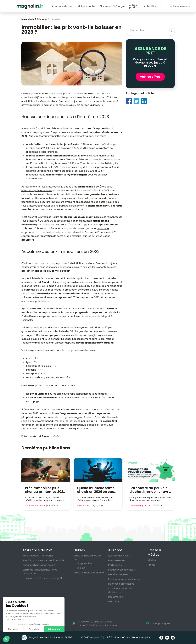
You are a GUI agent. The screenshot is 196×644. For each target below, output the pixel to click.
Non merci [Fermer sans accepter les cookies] (13, 629)
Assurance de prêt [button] (62, 6)
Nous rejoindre (116, 560)
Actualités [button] (150, 6)
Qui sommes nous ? (119, 556)
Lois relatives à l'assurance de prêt (42, 578)
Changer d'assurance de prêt (40, 565)
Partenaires (115, 565)
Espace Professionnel (121, 570)
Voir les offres (150, 77)
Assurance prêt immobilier (38, 556)
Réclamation (116, 597)
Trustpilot (145, 637)
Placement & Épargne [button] (112, 6)
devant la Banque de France (89, 232)
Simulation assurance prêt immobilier (44, 560)
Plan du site (115, 602)
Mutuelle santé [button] (86, 6)
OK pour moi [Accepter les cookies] (54, 629)
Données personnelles (121, 584)
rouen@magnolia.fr (163, 624)
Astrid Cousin (42, 436)
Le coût (81, 568)
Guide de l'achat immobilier (89, 573)
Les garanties (85, 563)
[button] (6, 639)
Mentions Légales (118, 574)
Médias (152, 560)
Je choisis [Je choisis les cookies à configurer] (34, 629)
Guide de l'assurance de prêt (87, 558)
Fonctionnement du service (124, 579)
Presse (152, 565)
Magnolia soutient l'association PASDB (47, 637)
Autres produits (134, 6)
